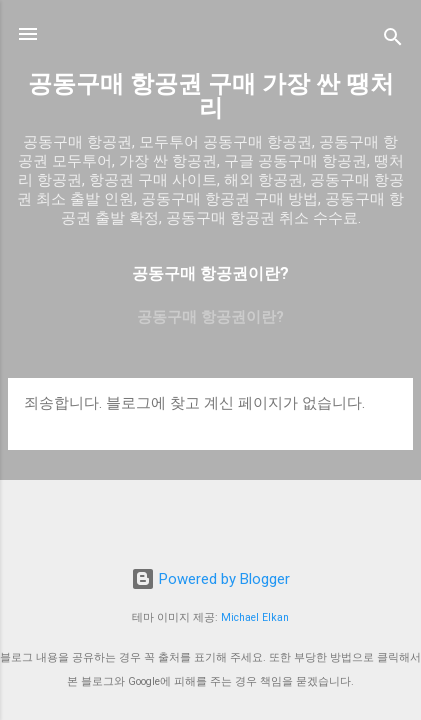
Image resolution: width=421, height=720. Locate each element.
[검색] (393, 40)
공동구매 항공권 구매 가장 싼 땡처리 (211, 96)
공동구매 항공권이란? (210, 317)
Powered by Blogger (210, 579)
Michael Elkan (255, 617)
